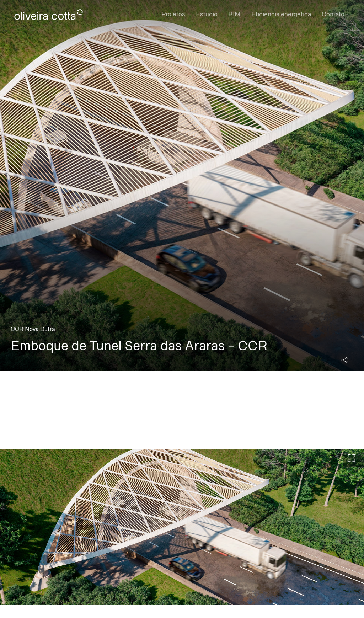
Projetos (173, 14)
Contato (333, 14)
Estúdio (207, 14)
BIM (234, 14)
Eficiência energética (281, 14)
